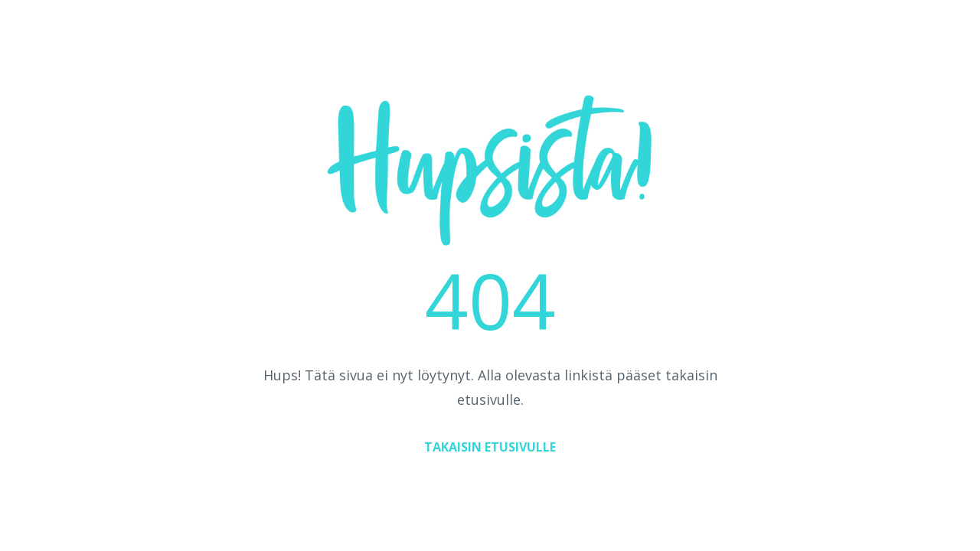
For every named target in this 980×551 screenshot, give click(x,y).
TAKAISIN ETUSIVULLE (490, 447)
